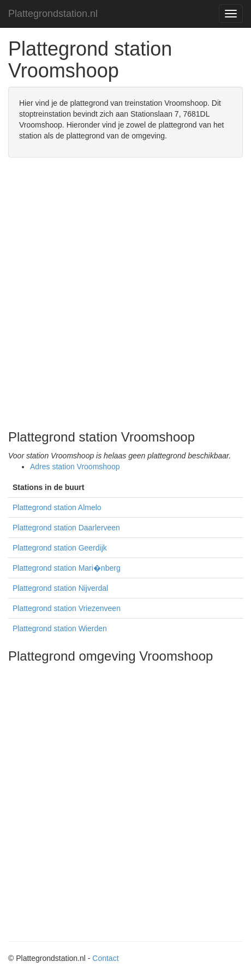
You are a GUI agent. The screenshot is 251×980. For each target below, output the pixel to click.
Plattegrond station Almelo (57, 507)
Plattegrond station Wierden (60, 628)
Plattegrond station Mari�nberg (67, 568)
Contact (105, 958)
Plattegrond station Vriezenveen (67, 608)
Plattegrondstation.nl (53, 14)
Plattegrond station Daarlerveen (66, 528)
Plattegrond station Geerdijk (60, 548)
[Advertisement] (125, 294)
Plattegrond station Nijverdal (60, 588)
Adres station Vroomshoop (75, 467)
